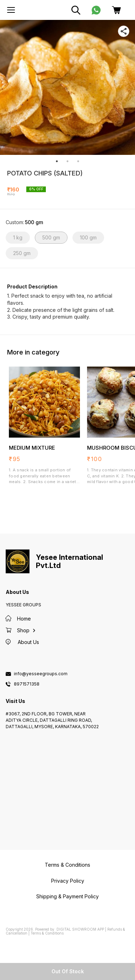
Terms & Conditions (47, 933)
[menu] (11, 10)
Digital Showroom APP (80, 929)
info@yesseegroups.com (41, 674)
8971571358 (27, 684)
